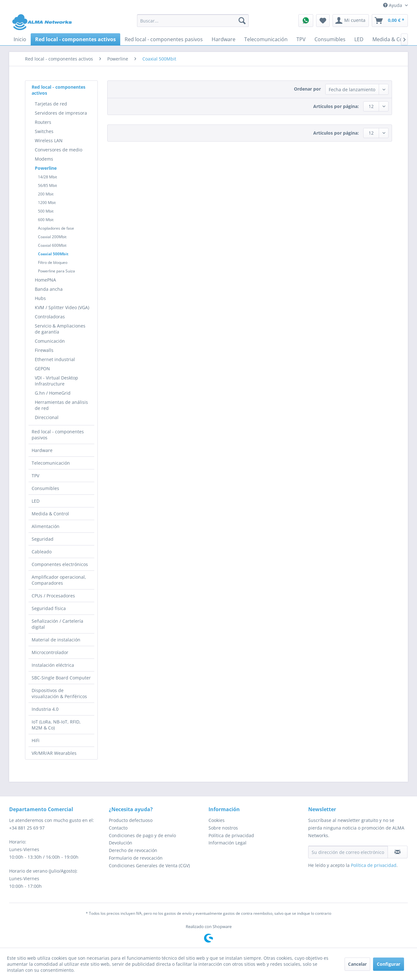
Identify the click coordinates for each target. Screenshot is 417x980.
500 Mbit (46, 211)
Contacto (118, 828)
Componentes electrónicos (60, 564)
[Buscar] (242, 21)
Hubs (40, 298)
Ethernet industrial (55, 359)
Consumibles (45, 488)
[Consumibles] (330, 39)
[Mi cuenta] (351, 21)
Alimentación (46, 526)
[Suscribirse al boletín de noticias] (398, 852)
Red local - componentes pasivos (58, 435)
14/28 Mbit (47, 177)
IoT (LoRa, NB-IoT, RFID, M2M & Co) (56, 725)
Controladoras (50, 317)
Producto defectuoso (131, 820)
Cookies (217, 820)
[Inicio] (20, 39)
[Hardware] (224, 39)
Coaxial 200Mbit (52, 237)
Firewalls (44, 350)
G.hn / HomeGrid (53, 393)
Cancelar (357, 964)
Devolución (121, 843)
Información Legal (227, 843)
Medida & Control (50, 514)
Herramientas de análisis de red (61, 405)
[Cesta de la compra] (390, 21)
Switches (44, 131)
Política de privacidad (231, 835)
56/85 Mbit (47, 185)
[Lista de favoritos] (323, 21)
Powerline (46, 168)
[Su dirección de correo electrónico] (348, 852)
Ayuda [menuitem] (393, 5)
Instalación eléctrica (53, 665)
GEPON (42, 369)
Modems (44, 159)
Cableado (42, 552)
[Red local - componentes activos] (75, 39)
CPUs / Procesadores (53, 596)
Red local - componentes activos (59, 90)
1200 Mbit (47, 203)
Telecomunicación (51, 463)
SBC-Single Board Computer (61, 678)
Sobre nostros (223, 828)
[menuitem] (193, 21)
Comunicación (50, 341)
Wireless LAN (49, 140)
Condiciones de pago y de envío (142, 835)
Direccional (47, 417)
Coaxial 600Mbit (52, 245)
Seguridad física (49, 608)
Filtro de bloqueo (53, 262)
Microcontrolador (50, 652)
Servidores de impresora (61, 113)
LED (36, 501)
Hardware (42, 450)
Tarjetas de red (51, 104)
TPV (35, 476)
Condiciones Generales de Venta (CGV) (149, 865)
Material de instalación (56, 640)
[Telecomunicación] (266, 39)
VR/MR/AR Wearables (54, 753)
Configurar (389, 964)
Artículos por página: (336, 106)
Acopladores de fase (56, 228)
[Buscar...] (193, 21)
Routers (43, 122)
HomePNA (45, 280)
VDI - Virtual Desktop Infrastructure (56, 381)
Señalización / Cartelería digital (57, 624)
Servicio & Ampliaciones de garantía (60, 329)
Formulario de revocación (136, 858)
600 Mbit (46, 220)
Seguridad (43, 539)
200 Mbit (46, 194)
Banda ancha (49, 289)
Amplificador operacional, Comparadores (59, 580)
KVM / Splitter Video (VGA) (62, 307)
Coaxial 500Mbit (53, 254)
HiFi (36, 740)
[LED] (359, 39)
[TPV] (301, 39)
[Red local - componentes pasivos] (164, 39)
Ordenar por (307, 89)
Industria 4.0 (45, 709)
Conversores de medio (59, 150)
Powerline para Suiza (56, 271)
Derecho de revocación (133, 850)
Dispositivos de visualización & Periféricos (59, 693)
